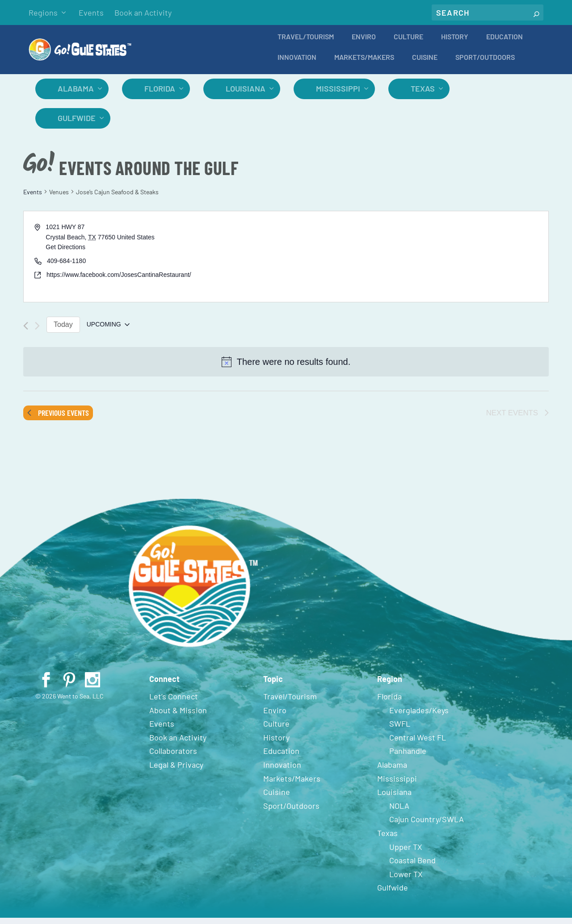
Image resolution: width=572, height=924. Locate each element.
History (455, 43)
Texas (423, 95)
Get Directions (65, 253)
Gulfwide (77, 124)
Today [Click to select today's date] (63, 331)
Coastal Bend (412, 866)
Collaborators (173, 757)
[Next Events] (37, 332)
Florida (160, 95)
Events (91, 13)
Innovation (297, 64)
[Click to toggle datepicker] (108, 331)
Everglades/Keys (419, 716)
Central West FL (418, 744)
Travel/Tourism (306, 43)
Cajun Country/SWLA (427, 825)
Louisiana (246, 95)
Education (505, 43)
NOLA (399, 812)
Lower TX (406, 880)
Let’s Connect (174, 702)
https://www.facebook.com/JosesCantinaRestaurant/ (119, 281)
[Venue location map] (416, 263)
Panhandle (408, 757)
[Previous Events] (26, 332)
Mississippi (338, 95)
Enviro (364, 43)
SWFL (400, 730)
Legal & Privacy (176, 771)
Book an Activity (143, 13)
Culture (408, 43)
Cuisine (425, 64)
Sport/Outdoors (485, 64)
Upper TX (406, 853)
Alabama (76, 95)
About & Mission (178, 716)
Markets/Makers (364, 64)
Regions (43, 13)
